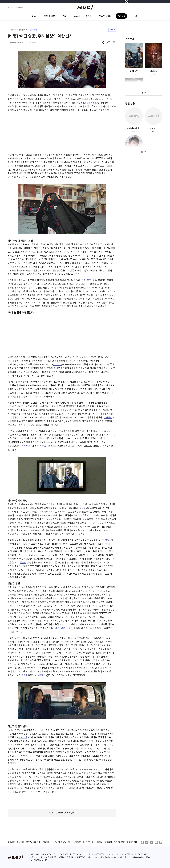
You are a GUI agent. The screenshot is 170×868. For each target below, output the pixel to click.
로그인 (10, 7)
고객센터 (46, 842)
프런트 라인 (33, 30)
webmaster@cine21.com (142, 857)
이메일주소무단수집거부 (93, 842)
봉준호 (23, 562)
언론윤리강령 (119, 842)
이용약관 (108, 842)
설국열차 (41, 675)
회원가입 (20, 7)
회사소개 (21, 842)
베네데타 (58, 364)
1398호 (112, 30)
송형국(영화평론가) (17, 43)
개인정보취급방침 (59, 842)
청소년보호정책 (74, 842)
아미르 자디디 (47, 446)
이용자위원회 (132, 842)
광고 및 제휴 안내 (33, 842)
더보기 (144, 93)
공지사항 (11, 842)
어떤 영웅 (86, 103)
